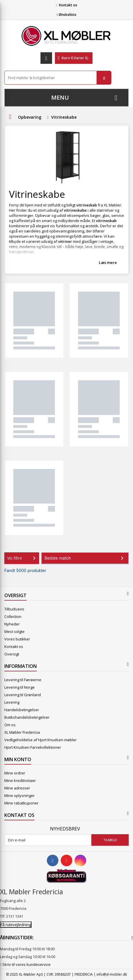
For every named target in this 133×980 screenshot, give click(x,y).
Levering (12, 702)
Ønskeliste (66, 15)
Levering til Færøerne (23, 680)
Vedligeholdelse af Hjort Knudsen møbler (40, 740)
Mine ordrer (15, 773)
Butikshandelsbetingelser (27, 717)
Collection (13, 616)
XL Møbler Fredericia (22, 732)
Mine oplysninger (20, 795)
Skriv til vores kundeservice (26, 964)
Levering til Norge (20, 687)
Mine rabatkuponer (21, 803)
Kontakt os (68, 5)
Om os (10, 725)
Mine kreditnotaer (20, 780)
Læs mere (108, 262)
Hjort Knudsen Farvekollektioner (33, 747)
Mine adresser (17, 788)
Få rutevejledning (16, 925)
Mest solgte (14, 631)
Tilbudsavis (14, 609)
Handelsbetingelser (22, 710)
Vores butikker (17, 639)
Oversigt (12, 654)
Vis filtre (23, 558)
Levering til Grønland (23, 695)
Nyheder (12, 624)
